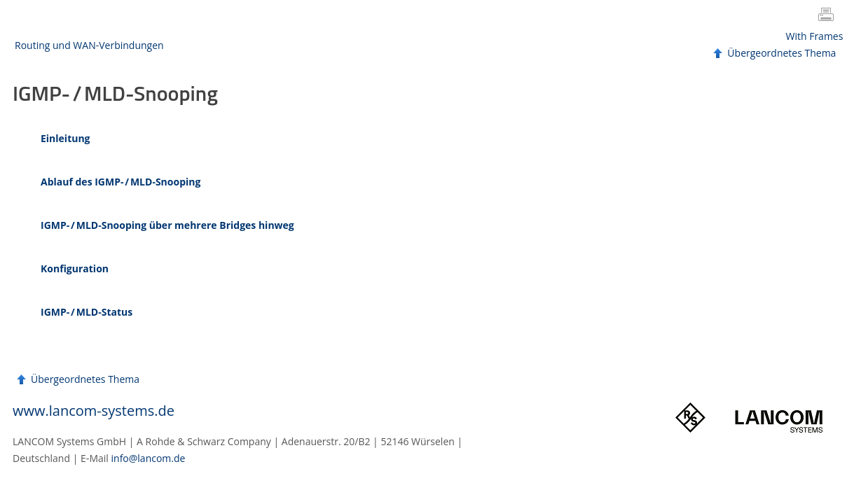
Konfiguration (75, 268)
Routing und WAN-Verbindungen (89, 45)
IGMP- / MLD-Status (87, 312)
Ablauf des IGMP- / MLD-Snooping (120, 182)
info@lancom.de (149, 458)
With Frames (815, 36)
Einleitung (66, 138)
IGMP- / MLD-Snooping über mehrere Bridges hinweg (167, 225)
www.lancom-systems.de (94, 411)
